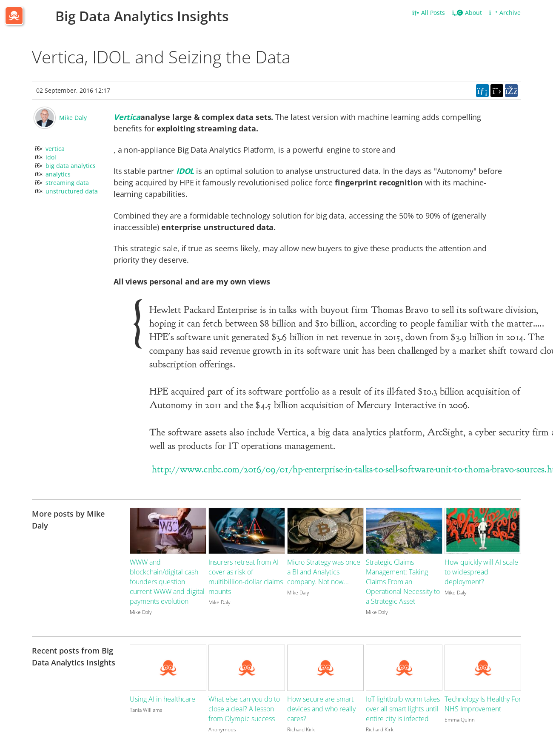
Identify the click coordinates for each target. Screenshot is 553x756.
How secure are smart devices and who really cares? (321, 709)
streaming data (67, 183)
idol (51, 157)
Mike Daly (73, 118)
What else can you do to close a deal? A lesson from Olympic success (244, 709)
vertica (55, 149)
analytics (58, 174)
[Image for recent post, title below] (168, 668)
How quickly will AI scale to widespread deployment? (481, 572)
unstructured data (72, 191)
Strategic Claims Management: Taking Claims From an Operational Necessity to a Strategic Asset (403, 582)
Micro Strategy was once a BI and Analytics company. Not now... (324, 572)
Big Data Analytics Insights (142, 16)
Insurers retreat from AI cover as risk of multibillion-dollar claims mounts (246, 577)
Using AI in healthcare (162, 699)
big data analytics (71, 166)
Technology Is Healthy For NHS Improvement (483, 704)
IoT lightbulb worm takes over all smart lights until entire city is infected (403, 709)
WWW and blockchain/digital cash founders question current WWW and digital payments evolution (167, 582)
